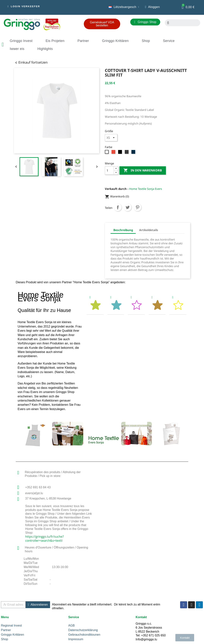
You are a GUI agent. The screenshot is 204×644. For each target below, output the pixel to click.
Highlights (45, 49)
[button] (24, 6)
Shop (146, 41)
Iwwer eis (17, 49)
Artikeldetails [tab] (149, 230)
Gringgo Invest (21, 41)
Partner (83, 41)
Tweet (128, 207)
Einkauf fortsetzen (31, 62)
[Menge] (109, 170)
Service (169, 41)
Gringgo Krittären (115, 41)
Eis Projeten (55, 41)
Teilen (118, 207)
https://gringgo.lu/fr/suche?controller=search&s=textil (44, 539)
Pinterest (137, 207)
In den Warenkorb (143, 170)
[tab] (95, 304)
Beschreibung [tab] (123, 230)
